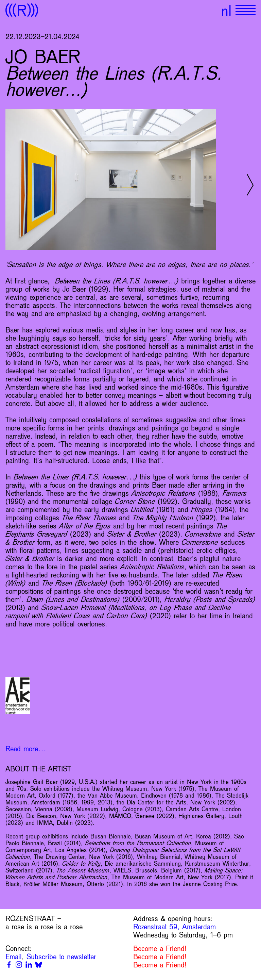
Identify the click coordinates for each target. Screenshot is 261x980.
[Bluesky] (39, 965)
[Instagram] (19, 965)
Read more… (26, 749)
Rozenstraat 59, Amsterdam (175, 927)
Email (14, 957)
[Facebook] (9, 965)
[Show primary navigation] (246, 10)
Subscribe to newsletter (61, 957)
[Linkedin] (29, 965)
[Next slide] (250, 185)
